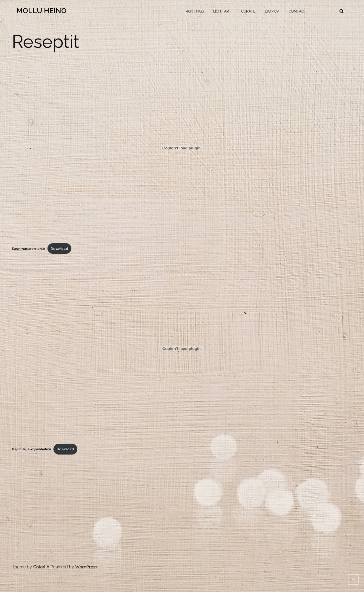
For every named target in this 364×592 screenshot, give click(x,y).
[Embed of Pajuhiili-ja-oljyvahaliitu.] (182, 348)
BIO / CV (272, 11)
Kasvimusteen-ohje (29, 249)
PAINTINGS (195, 11)
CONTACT (297, 11)
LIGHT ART (222, 11)
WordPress (86, 567)
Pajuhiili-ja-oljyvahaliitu (32, 449)
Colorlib (41, 567)
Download (59, 249)
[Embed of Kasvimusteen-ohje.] (182, 148)
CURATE (248, 11)
